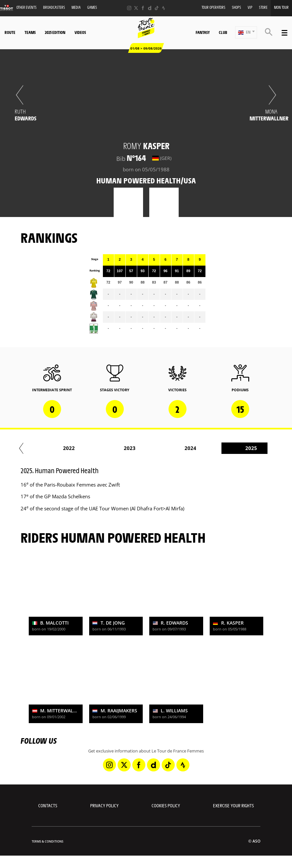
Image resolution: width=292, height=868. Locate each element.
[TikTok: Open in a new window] (157, 8)
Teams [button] (30, 32)
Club (223, 32)
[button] (246, 32)
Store (263, 7)
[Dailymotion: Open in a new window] (150, 8)
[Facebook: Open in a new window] (143, 8)
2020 (225, 448)
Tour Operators (213, 7)
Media (76, 7)
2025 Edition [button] (55, 32)
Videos (80, 32)
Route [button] (10, 32)
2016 (42, 448)
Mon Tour (281, 7)
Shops (236, 7)
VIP (250, 7)
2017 (103, 448)
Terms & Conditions (48, 841)
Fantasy (203, 32)
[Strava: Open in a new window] (163, 8)
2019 (164, 448)
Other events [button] (26, 7)
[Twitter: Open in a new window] (136, 8)
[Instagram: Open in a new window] (129, 8)
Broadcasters (54, 7)
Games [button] (92, 7)
